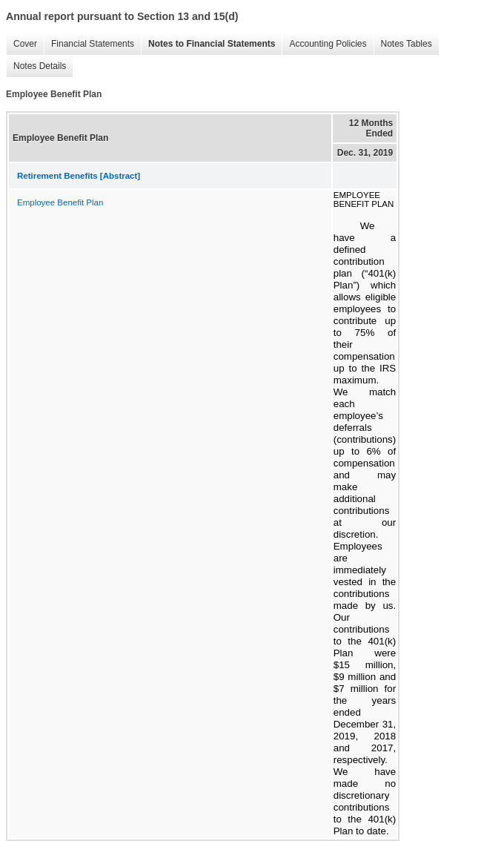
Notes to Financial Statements (212, 44)
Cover (25, 44)
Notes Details (40, 66)
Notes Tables (407, 44)
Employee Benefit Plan (60, 202)
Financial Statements (93, 44)
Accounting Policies (328, 44)
